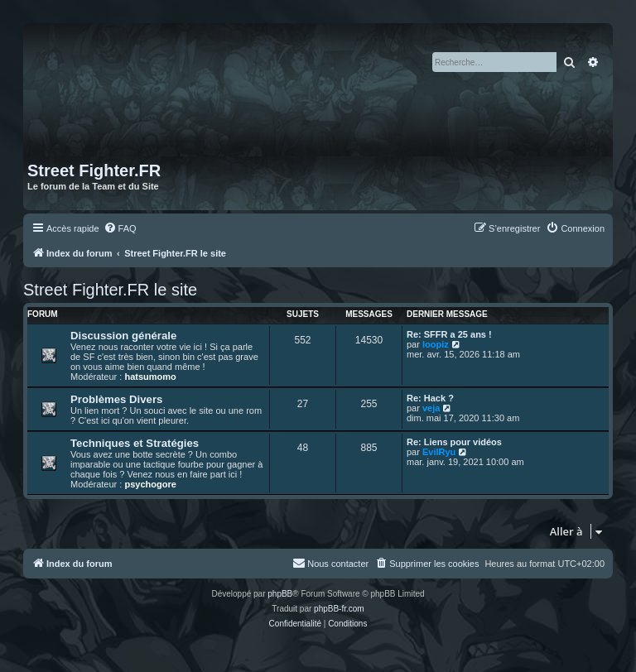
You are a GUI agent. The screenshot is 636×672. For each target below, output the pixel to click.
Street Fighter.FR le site (110, 290)
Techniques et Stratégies (135, 443)
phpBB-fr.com (339, 609)
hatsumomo (150, 377)
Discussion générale (123, 336)
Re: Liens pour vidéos (454, 442)
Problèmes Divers (116, 399)
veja (431, 408)
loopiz (436, 344)
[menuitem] (120, 228)
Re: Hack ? (430, 398)
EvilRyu (439, 452)
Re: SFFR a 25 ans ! (449, 334)
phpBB (280, 594)
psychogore (150, 484)
